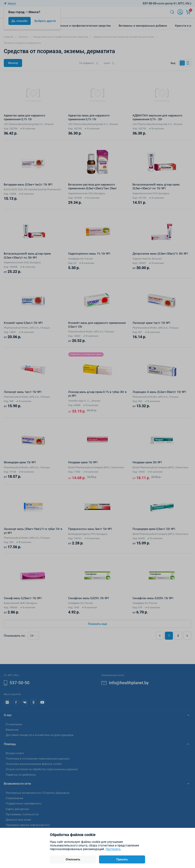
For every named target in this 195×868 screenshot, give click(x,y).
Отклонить (73, 859)
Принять (122, 859)
